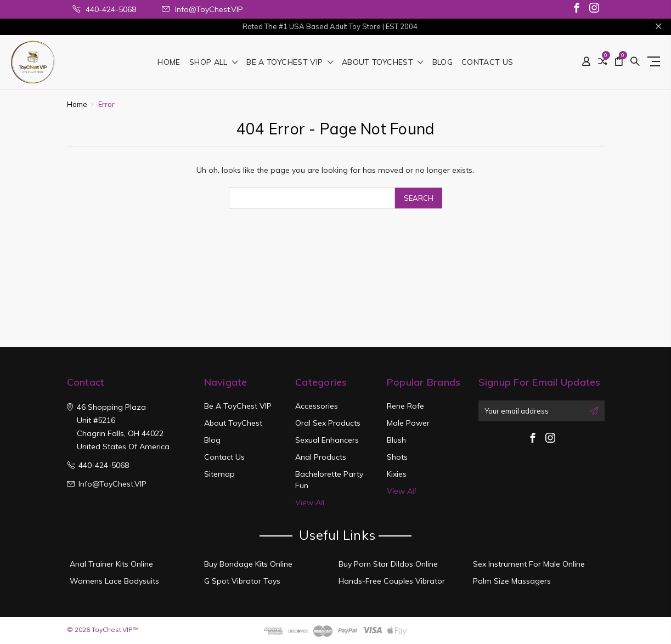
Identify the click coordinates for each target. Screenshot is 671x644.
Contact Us (487, 63)
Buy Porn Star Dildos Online (388, 564)
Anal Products (321, 457)
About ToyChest (383, 63)
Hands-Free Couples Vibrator (392, 581)
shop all (214, 63)
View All (310, 502)
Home (169, 63)
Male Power (408, 423)
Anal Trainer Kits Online (111, 564)
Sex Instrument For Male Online (529, 564)
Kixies (397, 474)
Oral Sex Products (328, 423)
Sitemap (219, 474)
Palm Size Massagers (512, 581)
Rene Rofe (405, 406)
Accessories (317, 406)
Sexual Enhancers (327, 440)
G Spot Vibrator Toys (242, 581)
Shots (397, 457)
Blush (396, 440)
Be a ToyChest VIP (290, 63)
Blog (442, 63)
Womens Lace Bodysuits (114, 581)
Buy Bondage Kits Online (248, 564)
